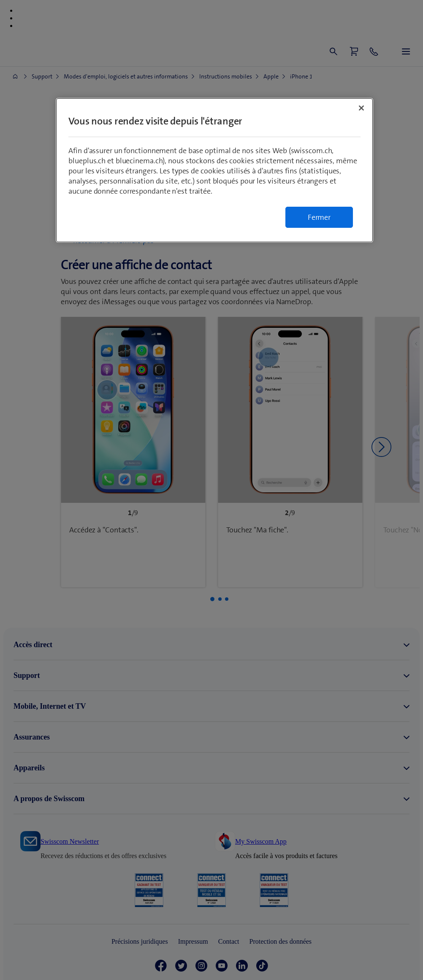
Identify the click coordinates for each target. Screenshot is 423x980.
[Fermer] (361, 108)
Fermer (319, 217)
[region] (214, 170)
